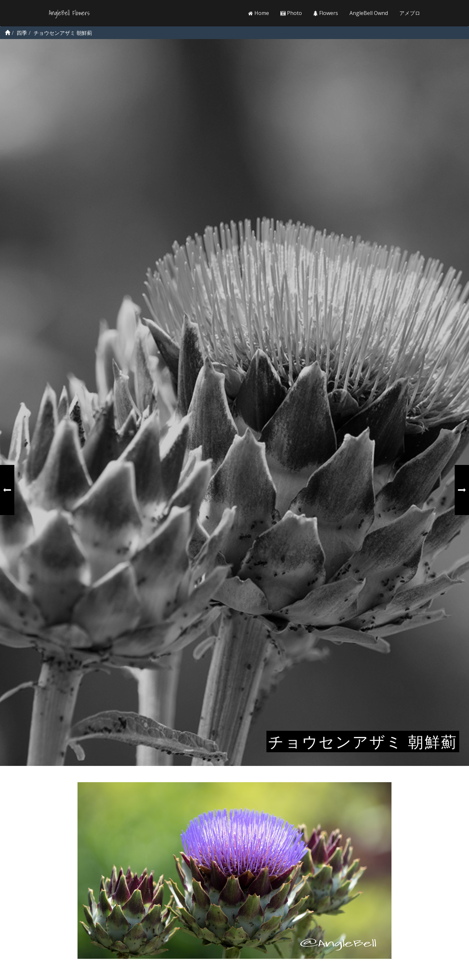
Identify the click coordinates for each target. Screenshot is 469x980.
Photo (291, 13)
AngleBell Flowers (69, 13)
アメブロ (410, 13)
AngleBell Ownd (369, 13)
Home (259, 13)
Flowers (326, 13)
